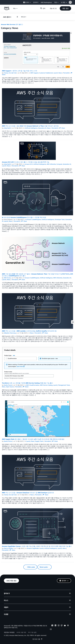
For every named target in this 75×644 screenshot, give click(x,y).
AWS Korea (7, 278)
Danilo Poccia (8, 385)
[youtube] (65, 626)
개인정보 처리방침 (9, 632)
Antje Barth (7, 128)
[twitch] (62, 626)
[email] (51, 630)
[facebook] (52, 626)
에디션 (23, 17)
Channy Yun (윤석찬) (10, 73)
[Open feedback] (73, 322)
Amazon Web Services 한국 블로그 (12, 24)
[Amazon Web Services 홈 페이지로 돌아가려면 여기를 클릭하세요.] (7, 9)
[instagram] (59, 626)
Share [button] (62, 128)
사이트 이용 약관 (21, 632)
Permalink (66, 73)
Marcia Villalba (8, 548)
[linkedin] (55, 626)
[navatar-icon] (70, 2)
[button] (72, 2)
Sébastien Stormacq (10, 333)
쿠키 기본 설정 (32, 632)
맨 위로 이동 (37, 639)
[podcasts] (68, 626)
